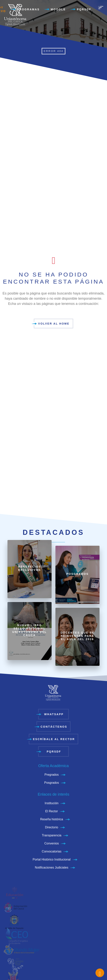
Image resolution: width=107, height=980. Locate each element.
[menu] (101, 8)
